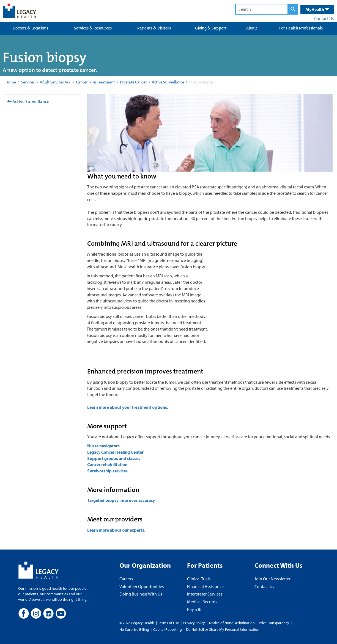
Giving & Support (211, 28)
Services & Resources (93, 28)
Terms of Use (169, 623)
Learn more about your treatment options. (128, 407)
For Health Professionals (301, 28)
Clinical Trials (199, 579)
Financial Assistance (205, 586)
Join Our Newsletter (272, 579)
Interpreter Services (205, 594)
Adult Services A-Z (55, 82)
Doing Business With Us (141, 594)
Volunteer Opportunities (142, 586)
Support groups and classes (114, 458)
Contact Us (324, 18)
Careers (126, 579)
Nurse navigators (103, 446)
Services (28, 82)
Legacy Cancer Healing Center (115, 452)
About (252, 28)
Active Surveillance (168, 82)
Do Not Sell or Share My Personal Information (223, 629)
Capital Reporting (168, 629)
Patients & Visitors (154, 28)
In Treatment (104, 82)
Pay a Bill (195, 609)
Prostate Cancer (133, 82)
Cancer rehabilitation (108, 464)
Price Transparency (274, 623)
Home (11, 82)
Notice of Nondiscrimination (232, 623)
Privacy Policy (194, 623)
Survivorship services (107, 471)
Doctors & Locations (30, 28)
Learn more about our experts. (116, 530)
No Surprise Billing (134, 629)
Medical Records (202, 602)
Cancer (82, 82)
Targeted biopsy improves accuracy (121, 500)
